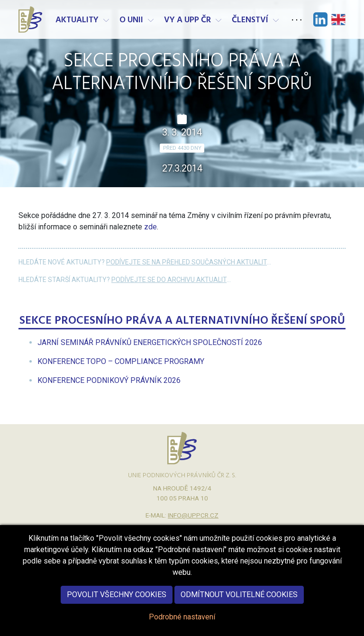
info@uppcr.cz (193, 515)
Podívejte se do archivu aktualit (169, 280)
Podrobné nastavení (182, 627)
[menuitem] (150, 342)
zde (150, 227)
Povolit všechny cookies (117, 604)
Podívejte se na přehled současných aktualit (187, 262)
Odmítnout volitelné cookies (239, 604)
